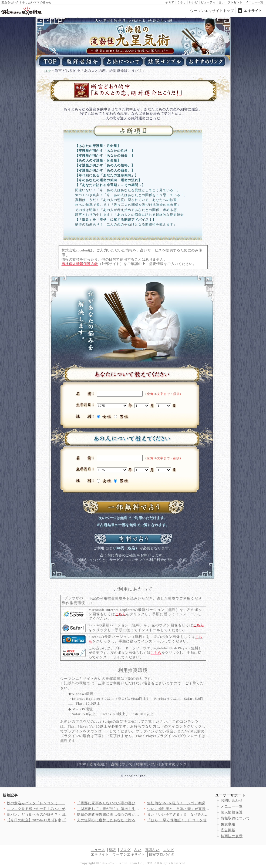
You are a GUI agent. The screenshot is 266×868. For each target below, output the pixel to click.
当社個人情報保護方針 (80, 264)
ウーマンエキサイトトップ (212, 11)
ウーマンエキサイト (129, 854)
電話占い (152, 850)
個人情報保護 (232, 812)
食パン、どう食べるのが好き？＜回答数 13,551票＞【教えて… (58, 814)
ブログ (125, 850)
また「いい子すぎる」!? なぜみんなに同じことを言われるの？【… (203, 814)
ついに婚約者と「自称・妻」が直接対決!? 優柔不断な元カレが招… (202, 809)
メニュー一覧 (254, 2)
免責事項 (228, 824)
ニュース (98, 850)
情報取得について (235, 818)
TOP (47, 71)
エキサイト (253, 11)
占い (222, 2)
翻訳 (112, 850)
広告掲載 (228, 830)
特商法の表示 (232, 836)
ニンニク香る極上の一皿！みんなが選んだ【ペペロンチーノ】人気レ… (65, 809)
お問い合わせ (232, 800)
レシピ (193, 2)
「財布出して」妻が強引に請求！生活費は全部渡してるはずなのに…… (135, 809)
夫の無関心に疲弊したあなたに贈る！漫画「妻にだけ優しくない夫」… (135, 820)
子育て (170, 2)
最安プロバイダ (162, 854)
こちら (121, 614)
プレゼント (235, 2)
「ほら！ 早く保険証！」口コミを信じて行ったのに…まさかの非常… (204, 820)
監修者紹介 (99, 764)
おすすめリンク (174, 764)
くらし (182, 2)
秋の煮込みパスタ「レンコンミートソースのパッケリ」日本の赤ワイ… (65, 803)
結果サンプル (147, 764)
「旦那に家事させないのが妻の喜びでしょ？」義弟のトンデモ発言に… (135, 803)
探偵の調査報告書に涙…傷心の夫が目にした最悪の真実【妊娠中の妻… (135, 814)
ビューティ (208, 2)
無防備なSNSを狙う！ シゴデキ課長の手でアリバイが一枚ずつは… (204, 803)
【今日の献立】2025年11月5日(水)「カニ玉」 (44, 820)
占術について (122, 764)
